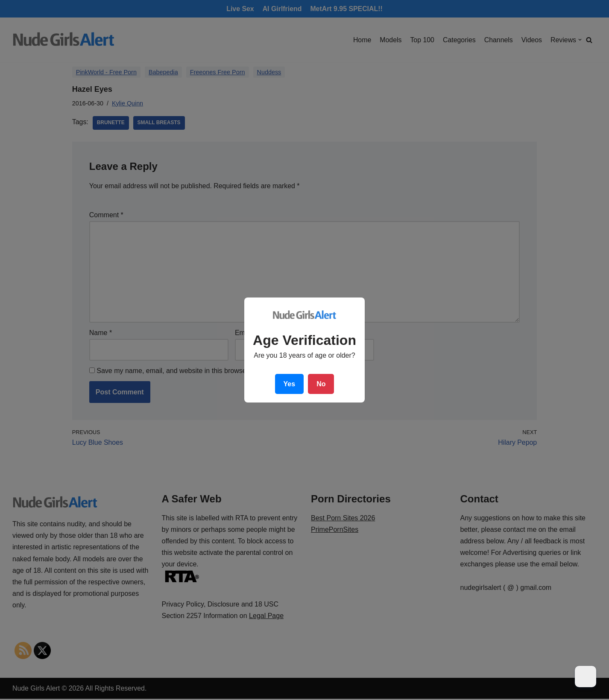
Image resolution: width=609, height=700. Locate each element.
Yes (290, 384)
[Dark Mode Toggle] (586, 677)
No (321, 384)
